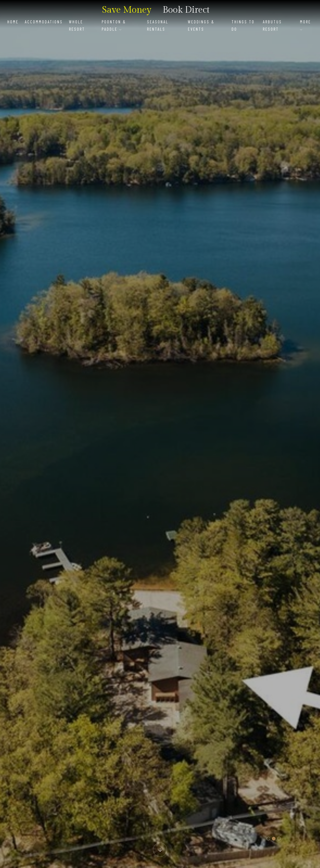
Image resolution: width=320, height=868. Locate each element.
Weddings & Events (201, 25)
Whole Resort (77, 25)
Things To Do (243, 25)
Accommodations (44, 22)
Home (13, 22)
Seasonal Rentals (158, 25)
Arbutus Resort (272, 25)
